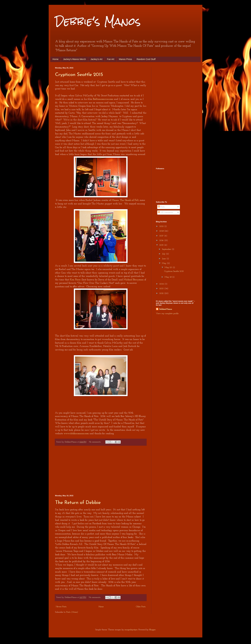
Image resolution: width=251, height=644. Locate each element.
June (164, 259)
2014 (162, 284)
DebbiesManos (166, 309)
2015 (162, 245)
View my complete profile (167, 314)
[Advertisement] (101, 470)
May (164, 263)
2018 (162, 231)
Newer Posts (61, 607)
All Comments (165, 212)
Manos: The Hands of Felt (125, 200)
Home (55, 59)
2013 (162, 289)
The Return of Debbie (78, 503)
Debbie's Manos (98, 21)
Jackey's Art (96, 59)
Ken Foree (75, 280)
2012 (162, 293)
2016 (162, 240)
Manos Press (125, 59)
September (167, 249)
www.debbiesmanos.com (76, 434)
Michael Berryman (134, 280)
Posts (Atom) (72, 612)
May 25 (169, 267)
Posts (161, 207)
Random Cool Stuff (146, 59)
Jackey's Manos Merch (74, 59)
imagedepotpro (131, 630)
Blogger (152, 630)
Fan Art (111, 59)
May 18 (168, 277)
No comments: (95, 442)
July (164, 254)
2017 (162, 236)
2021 (162, 226)
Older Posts (141, 607)
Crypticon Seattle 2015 (79, 75)
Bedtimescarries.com (103, 99)
